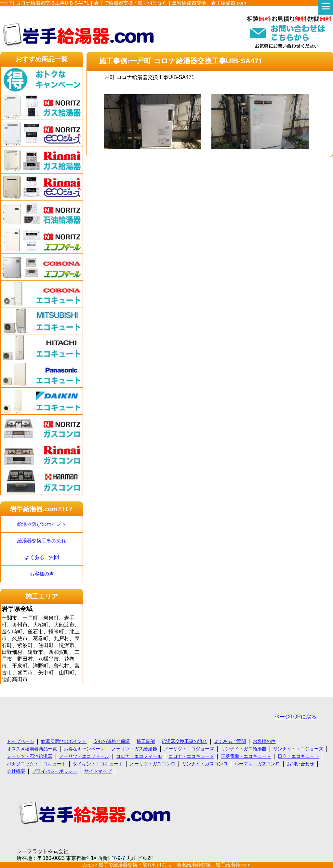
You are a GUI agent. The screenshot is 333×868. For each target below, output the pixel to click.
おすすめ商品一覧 (42, 59)
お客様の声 (42, 574)
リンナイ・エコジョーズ (298, 749)
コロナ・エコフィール (139, 756)
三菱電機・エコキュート (246, 756)
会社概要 (16, 771)
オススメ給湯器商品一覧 (32, 749)
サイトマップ (98, 771)
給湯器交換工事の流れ (42, 541)
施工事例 (146, 741)
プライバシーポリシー (55, 771)
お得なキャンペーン (84, 749)
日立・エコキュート (298, 756)
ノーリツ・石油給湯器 (30, 756)
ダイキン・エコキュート (98, 764)
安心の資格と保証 (112, 741)
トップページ (20, 741)
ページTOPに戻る (295, 717)
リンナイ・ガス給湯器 (244, 749)
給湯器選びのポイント (42, 524)
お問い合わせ (300, 764)
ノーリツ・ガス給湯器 (134, 749)
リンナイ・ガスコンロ (205, 764)
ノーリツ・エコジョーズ (189, 749)
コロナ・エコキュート (191, 756)
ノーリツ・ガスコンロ (153, 764)
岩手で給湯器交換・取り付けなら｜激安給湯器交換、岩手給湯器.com (175, 865)
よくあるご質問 (42, 557)
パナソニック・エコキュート (36, 764)
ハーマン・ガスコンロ (257, 764)
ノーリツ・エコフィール (84, 756)
